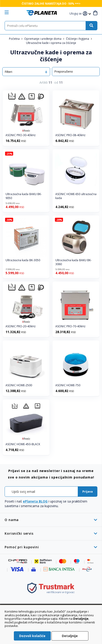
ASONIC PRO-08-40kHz (70, 135)
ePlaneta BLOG (35, 501)
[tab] (51, 520)
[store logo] (42, 13)
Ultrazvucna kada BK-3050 (23, 260)
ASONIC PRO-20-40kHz (21, 326)
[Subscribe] (88, 492)
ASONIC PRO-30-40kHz (21, 135)
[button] (76, 14)
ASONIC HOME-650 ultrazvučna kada (76, 196)
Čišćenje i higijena (78, 39)
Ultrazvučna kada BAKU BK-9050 (24, 196)
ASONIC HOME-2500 (19, 385)
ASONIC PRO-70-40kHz (70, 326)
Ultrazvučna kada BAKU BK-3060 (74, 262)
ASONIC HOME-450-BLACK (23, 444)
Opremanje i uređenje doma (43, 39)
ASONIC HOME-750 (68, 385)
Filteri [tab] (9, 72)
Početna (15, 39)
